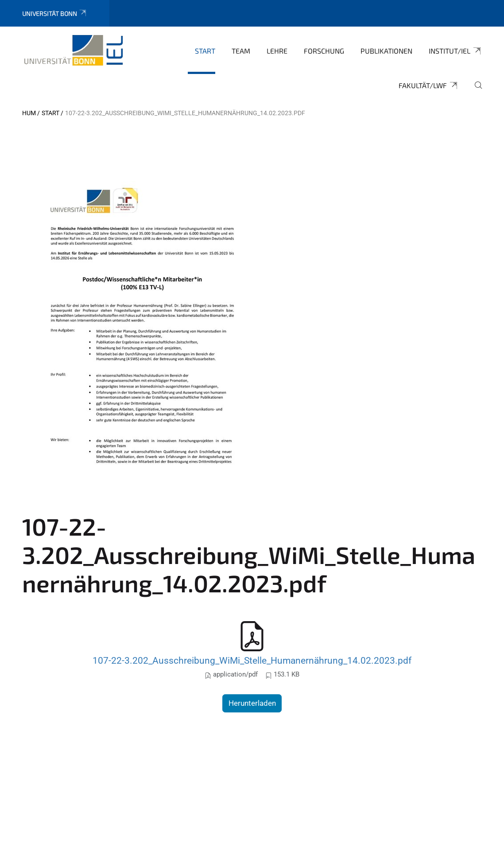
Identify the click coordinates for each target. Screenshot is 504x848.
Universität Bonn (55, 14)
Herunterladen (252, 703)
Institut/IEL (455, 51)
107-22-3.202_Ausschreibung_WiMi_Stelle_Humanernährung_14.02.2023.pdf (252, 660)
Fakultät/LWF (428, 86)
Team (241, 51)
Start (205, 51)
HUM (29, 113)
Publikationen (386, 51)
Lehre (277, 51)
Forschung (324, 51)
